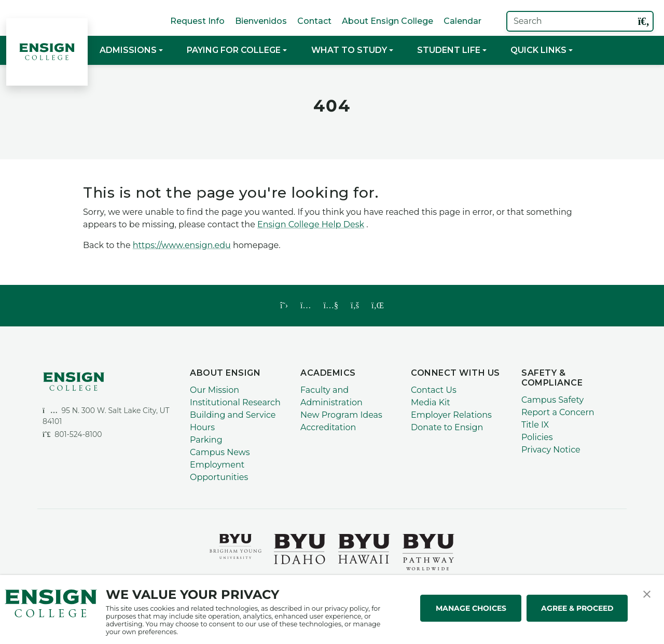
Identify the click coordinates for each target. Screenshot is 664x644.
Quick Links (538, 50)
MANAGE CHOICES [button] (471, 608)
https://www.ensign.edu (182, 245)
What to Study (349, 50)
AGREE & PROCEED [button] (577, 608)
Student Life (449, 50)
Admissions (128, 50)
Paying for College (234, 50)
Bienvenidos (261, 21)
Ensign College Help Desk (311, 224)
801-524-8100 (72, 434)
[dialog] (633, 613)
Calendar (462, 21)
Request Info (197, 21)
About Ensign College (388, 21)
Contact (314, 21)
